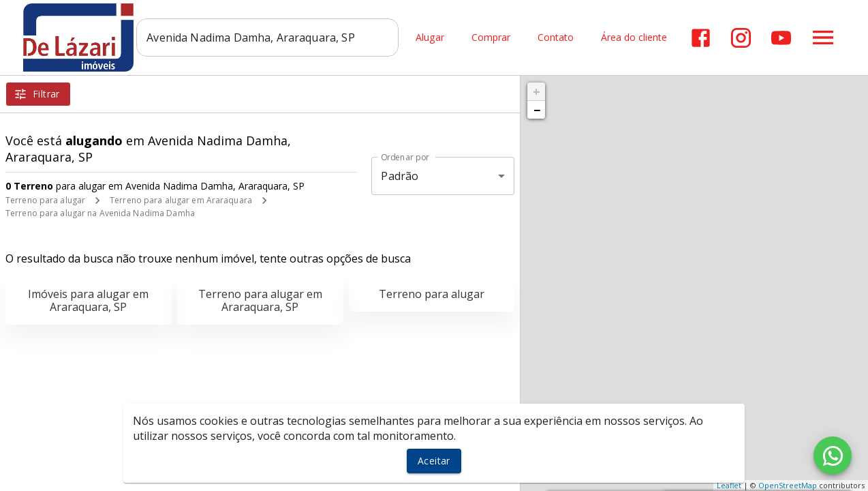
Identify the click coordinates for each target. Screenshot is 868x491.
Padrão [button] (400, 176)
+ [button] (537, 91)
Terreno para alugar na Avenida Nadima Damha (100, 213)
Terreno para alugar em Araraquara (181, 200)
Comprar (491, 38)
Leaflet (729, 485)
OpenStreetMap (788, 485)
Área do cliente (634, 38)
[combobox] (267, 38)
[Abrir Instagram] (741, 38)
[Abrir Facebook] (701, 38)
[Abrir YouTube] (781, 38)
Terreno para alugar (45, 200)
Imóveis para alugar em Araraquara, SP (88, 300)
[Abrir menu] (823, 38)
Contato (556, 38)
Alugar (430, 38)
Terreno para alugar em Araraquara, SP (260, 300)
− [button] (537, 110)
